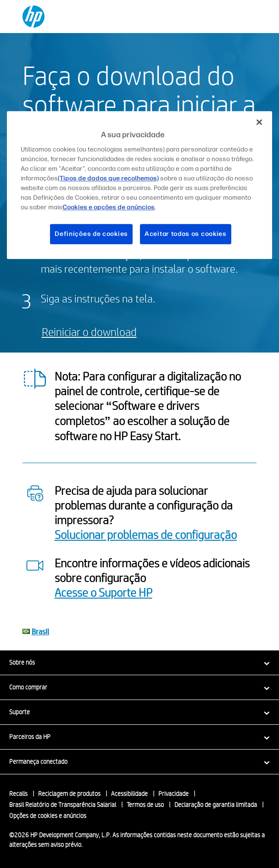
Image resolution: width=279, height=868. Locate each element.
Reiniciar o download (89, 332)
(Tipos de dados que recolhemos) (108, 178)
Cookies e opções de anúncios (109, 207)
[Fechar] (259, 122)
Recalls (18, 794)
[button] (139, 662)
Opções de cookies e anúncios (48, 816)
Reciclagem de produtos (69, 794)
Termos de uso (145, 805)
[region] (139, 185)
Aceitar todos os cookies (186, 234)
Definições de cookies (91, 234)
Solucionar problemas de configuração (146, 534)
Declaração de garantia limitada (216, 805)
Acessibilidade (129, 794)
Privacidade (173, 794)
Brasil (40, 631)
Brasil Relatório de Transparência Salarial (63, 805)
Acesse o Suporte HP (103, 592)
